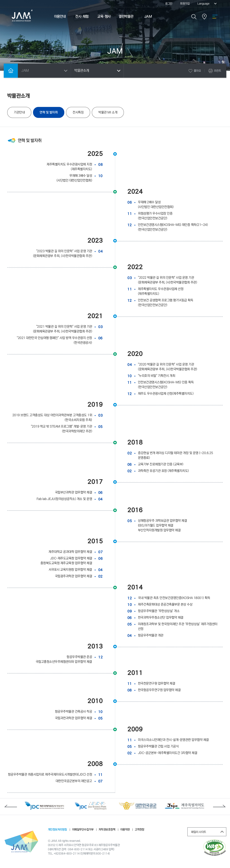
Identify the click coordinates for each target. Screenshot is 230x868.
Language (207, 4)
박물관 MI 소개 (108, 112)
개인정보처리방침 (57, 829)
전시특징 (78, 112)
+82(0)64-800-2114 (67, 854)
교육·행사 (104, 17)
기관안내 (19, 112)
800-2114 (102, 854)
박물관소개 (98, 71)
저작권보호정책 (107, 829)
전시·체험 (82, 17)
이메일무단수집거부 (83, 829)
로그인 (169, 4)
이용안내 (60, 17)
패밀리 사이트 (208, 832)
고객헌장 (140, 829)
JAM (148, 17)
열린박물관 (126, 17)
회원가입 (185, 4)
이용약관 (125, 829)
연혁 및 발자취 (52, 112)
